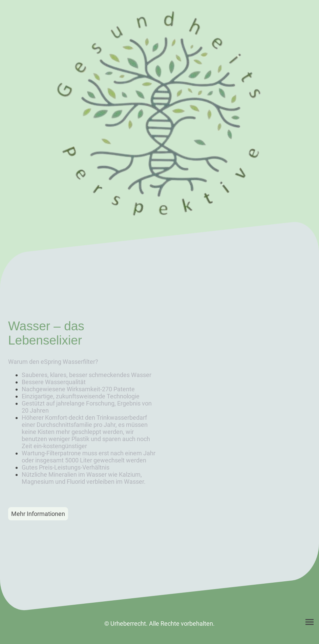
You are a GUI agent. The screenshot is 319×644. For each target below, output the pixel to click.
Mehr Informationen (38, 514)
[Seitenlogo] (159, 114)
